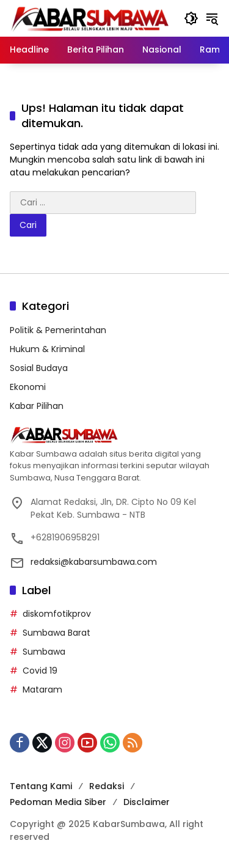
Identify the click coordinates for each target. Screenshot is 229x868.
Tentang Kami (41, 786)
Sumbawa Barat (56, 633)
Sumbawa (44, 652)
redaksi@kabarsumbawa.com (94, 562)
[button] (191, 18)
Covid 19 (40, 671)
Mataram (42, 690)
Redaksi (107, 786)
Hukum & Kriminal (47, 349)
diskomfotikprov (57, 614)
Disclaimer (147, 802)
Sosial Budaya (39, 368)
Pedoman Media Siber (58, 802)
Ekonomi (28, 387)
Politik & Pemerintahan (58, 330)
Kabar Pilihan (37, 406)
